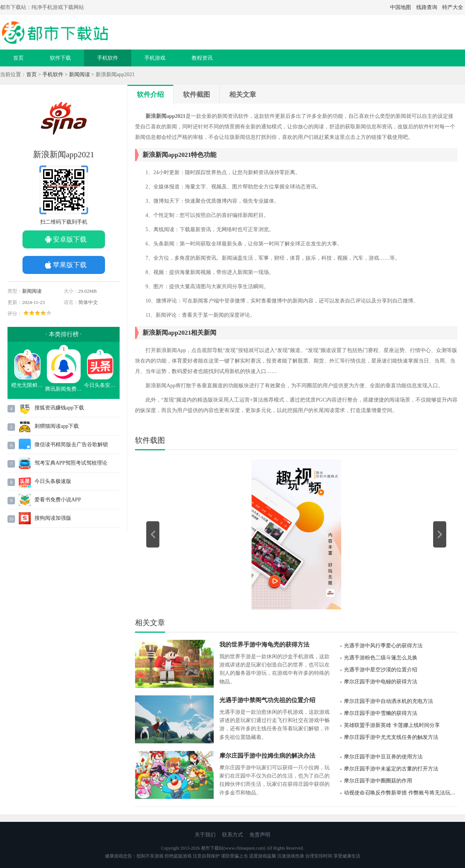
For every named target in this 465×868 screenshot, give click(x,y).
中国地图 (400, 7)
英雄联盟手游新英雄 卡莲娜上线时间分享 (392, 725)
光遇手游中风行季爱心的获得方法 (383, 646)
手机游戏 (155, 58)
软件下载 (60, 58)
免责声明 (260, 835)
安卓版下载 (70, 239)
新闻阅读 (79, 74)
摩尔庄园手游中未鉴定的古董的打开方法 (391, 769)
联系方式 (232, 835)
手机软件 (108, 58)
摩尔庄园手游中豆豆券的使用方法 (383, 757)
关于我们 (205, 835)
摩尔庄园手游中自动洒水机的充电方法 (388, 701)
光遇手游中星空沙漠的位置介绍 (381, 670)
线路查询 (427, 7)
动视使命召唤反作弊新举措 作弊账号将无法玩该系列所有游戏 (401, 793)
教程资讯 (202, 58)
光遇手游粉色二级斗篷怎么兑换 (381, 658)
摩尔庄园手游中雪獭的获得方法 (381, 713)
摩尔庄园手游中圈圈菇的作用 (378, 781)
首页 (18, 58)
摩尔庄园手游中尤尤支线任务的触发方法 (391, 737)
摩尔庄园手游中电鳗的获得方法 (381, 682)
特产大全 (453, 7)
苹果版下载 (70, 265)
